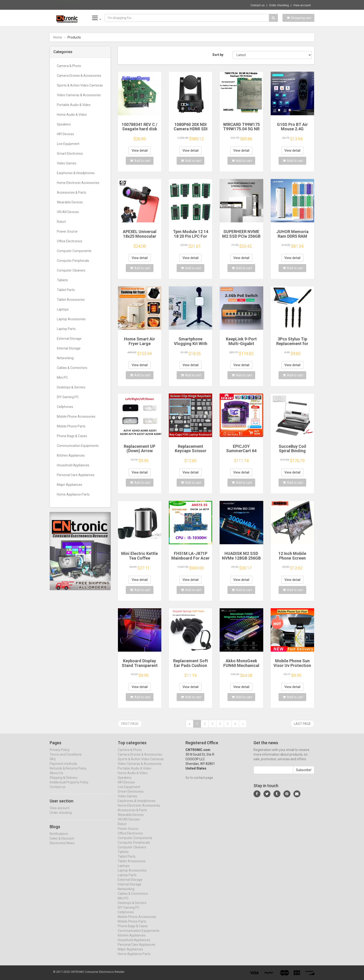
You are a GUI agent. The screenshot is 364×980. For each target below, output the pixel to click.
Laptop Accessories (71, 319)
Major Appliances (70, 485)
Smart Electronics (70, 154)
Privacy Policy (60, 754)
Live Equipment (68, 144)
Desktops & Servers (71, 387)
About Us (56, 777)
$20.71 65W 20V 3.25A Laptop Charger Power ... (118, 5)
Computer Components (74, 251)
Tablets (62, 280)
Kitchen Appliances (71, 455)
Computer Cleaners (71, 270)
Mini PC (62, 378)
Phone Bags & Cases (72, 436)
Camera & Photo (69, 66)
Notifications (59, 838)
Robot (61, 222)
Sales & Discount (62, 843)
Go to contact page (199, 782)
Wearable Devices (70, 202)
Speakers (64, 124)
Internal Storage (69, 348)
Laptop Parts (66, 329)
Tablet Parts (66, 290)
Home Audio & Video (72, 115)
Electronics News (62, 847)
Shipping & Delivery (64, 782)
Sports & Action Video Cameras (80, 85)
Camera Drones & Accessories (79, 76)
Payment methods (63, 768)
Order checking (279, 5)
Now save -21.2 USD (68, 5)
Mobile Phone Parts (71, 426)
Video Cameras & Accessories (79, 95)
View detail (140, 151)
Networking (65, 358)
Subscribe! (304, 774)
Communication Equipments (78, 446)
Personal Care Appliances (76, 475)
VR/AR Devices (68, 212)
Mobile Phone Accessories (76, 416)
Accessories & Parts (71, 192)
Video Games (67, 163)
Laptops (63, 309)
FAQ (53, 763)
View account (302, 5)
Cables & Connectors (72, 368)
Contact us (258, 5)
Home (58, 37)
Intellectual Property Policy (69, 787)
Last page (302, 724)
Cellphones (65, 407)
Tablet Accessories (71, 300)
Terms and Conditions (66, 759)
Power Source (67, 231)
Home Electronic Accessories (78, 183)
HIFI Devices (65, 134)
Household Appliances (73, 465)
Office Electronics (70, 241)
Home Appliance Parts (73, 494)
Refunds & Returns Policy (68, 773)
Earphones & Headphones (76, 173)
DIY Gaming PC (68, 397)
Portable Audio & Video (74, 105)
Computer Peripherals (73, 261)
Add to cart (140, 161)
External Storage (69, 339)
